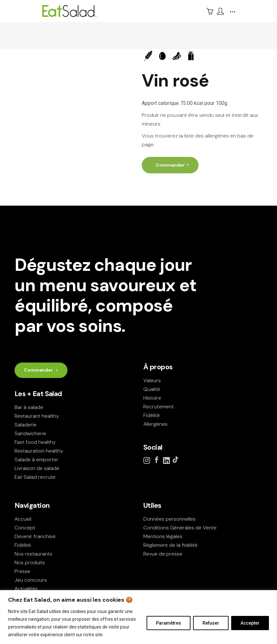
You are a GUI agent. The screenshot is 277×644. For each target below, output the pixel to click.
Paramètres (169, 623)
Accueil (23, 519)
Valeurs (152, 380)
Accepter (250, 623)
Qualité (152, 389)
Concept (25, 528)
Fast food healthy (35, 442)
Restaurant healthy (37, 416)
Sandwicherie (30, 433)
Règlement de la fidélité (170, 545)
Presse (22, 571)
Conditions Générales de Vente (180, 528)
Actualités (26, 589)
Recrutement (159, 407)
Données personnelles (169, 519)
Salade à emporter (36, 460)
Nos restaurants (33, 554)
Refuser (211, 623)
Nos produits (30, 562)
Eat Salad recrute (35, 477)
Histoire (152, 398)
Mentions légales (163, 536)
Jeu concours (31, 580)
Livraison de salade (37, 468)
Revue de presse (163, 554)
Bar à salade (29, 407)
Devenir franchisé (35, 536)
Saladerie (26, 425)
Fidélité (152, 415)
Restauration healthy (39, 451)
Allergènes (155, 424)
